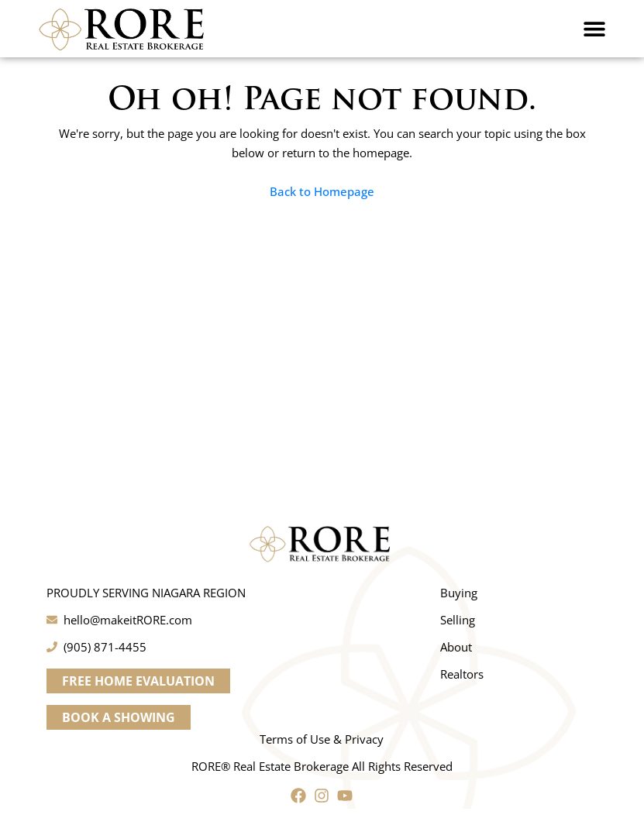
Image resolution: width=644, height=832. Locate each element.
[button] (594, 28)
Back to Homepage (322, 191)
